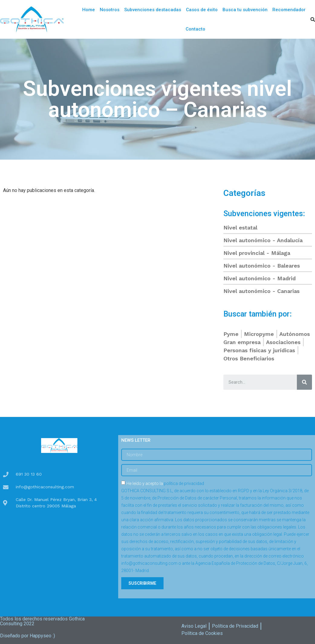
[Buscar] (304, 382)
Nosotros (110, 10)
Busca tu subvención (245, 10)
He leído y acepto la (215, 527)
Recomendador (289, 10)
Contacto (195, 29)
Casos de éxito (202, 10)
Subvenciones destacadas (153, 10)
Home (89, 10)
